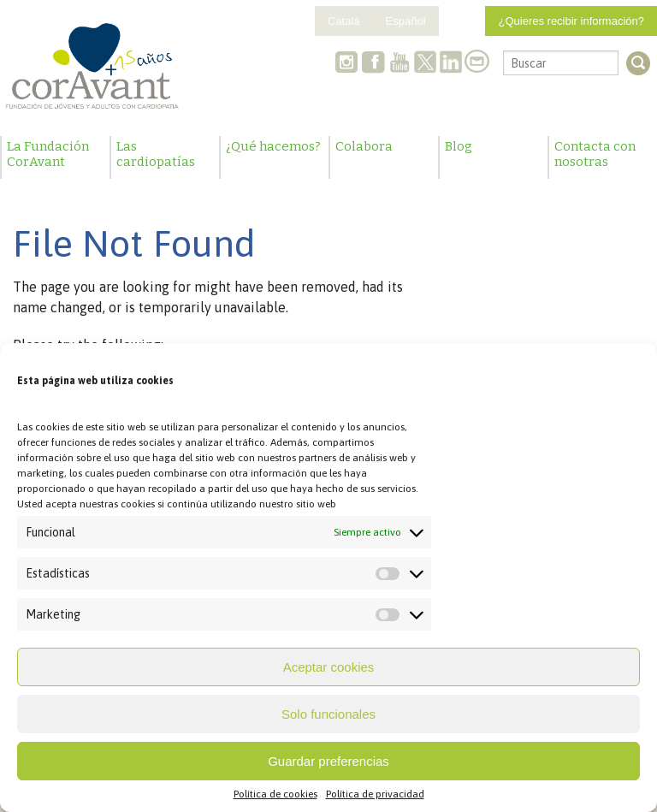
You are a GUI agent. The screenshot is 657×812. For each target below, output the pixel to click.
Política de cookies (275, 794)
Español (406, 21)
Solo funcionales (328, 714)
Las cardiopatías (156, 154)
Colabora (364, 146)
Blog (459, 146)
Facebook (374, 64)
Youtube (400, 64)
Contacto (476, 64)
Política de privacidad (375, 794)
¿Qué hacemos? (273, 146)
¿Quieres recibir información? (571, 21)
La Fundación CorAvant (48, 154)
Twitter (425, 64)
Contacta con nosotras (595, 154)
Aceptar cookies (329, 667)
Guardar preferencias (328, 761)
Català (344, 21)
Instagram (348, 64)
